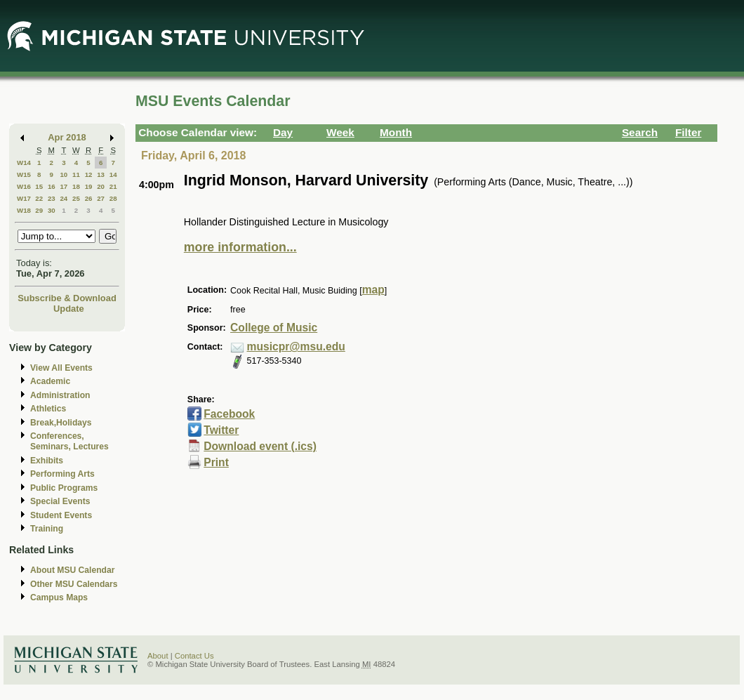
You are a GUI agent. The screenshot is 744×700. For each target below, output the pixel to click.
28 (113, 198)
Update (69, 309)
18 (76, 186)
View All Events (61, 368)
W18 (24, 210)
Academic (50, 381)
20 (101, 186)
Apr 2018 (67, 137)
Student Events (61, 515)
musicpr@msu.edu (296, 346)
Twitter (221, 430)
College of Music (274, 328)
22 (39, 198)
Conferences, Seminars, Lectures (69, 441)
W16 (24, 186)
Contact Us (194, 656)
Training (47, 529)
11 (76, 174)
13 (101, 174)
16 (52, 186)
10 (64, 174)
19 (89, 186)
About (158, 656)
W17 (24, 198)
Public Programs (64, 488)
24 (64, 198)
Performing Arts (62, 474)
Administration (60, 395)
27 (101, 198)
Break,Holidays (61, 423)
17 (64, 186)
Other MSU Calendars (74, 584)
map (373, 290)
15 (39, 186)
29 (39, 210)
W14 (24, 163)
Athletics (48, 409)
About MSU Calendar (72, 570)
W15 (24, 174)
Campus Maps (59, 597)
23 (52, 198)
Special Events (60, 501)
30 (52, 210)
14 (113, 174)
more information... (240, 247)
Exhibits (47, 461)
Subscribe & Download (67, 298)
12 (89, 174)
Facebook (229, 414)
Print (216, 462)
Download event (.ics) (260, 446)
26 (89, 198)
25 (76, 198)
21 (113, 186)
